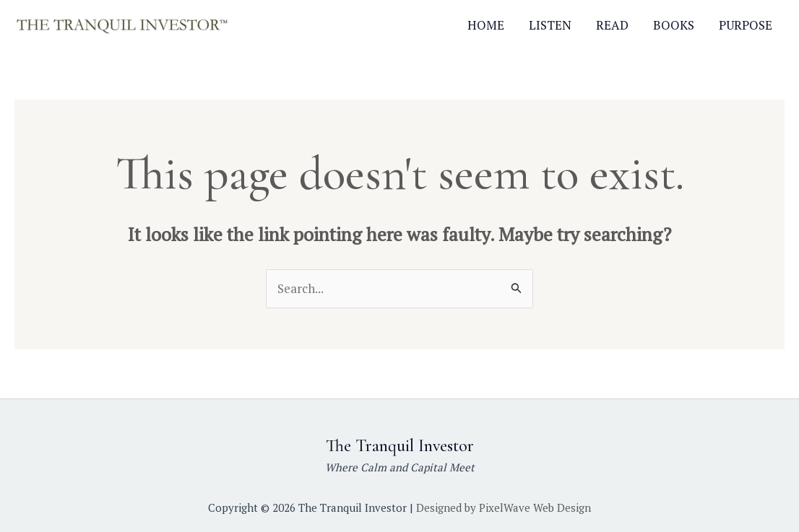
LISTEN (550, 25)
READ (612, 25)
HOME (486, 25)
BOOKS (674, 25)
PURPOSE (746, 25)
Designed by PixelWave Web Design (504, 507)
